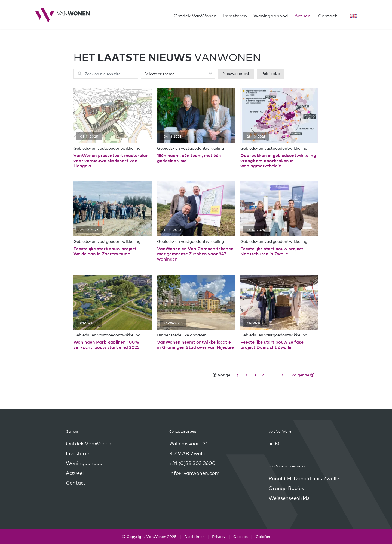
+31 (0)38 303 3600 (192, 463)
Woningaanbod (271, 15)
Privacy (219, 536)
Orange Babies (286, 488)
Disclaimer (194, 536)
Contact (328, 15)
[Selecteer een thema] (178, 74)
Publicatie (271, 73)
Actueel (303, 15)
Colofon (263, 536)
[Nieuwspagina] (238, 375)
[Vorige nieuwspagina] (221, 375)
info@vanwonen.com (194, 473)
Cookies (241, 536)
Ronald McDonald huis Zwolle (304, 478)
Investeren (235, 15)
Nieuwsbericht (236, 73)
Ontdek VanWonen (195, 15)
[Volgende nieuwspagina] (303, 375)
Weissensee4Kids (289, 498)
